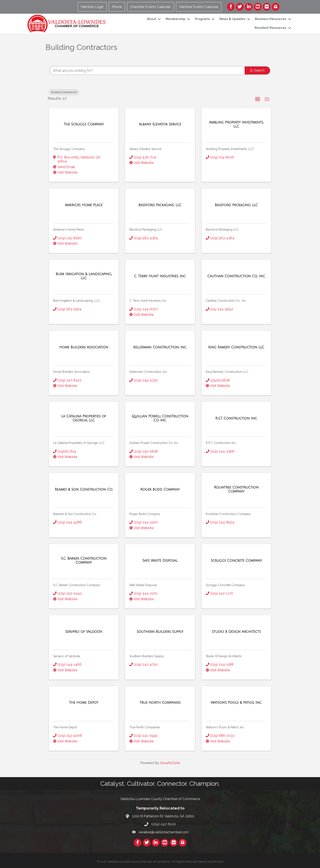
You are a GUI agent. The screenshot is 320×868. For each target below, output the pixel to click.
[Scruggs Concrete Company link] (236, 561)
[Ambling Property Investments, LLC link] (236, 124)
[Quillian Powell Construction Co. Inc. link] (160, 418)
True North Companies (145, 727)
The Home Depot (65, 727)
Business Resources (271, 19)
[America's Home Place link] (84, 205)
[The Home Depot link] (84, 703)
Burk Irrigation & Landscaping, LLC (77, 301)
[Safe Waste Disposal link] (160, 561)
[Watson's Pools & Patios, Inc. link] (236, 703)
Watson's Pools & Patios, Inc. (225, 727)
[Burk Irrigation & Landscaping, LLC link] (84, 276)
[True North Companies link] (160, 703)
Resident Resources (271, 28)
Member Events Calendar (199, 7)
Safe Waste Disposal (143, 585)
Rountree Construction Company (228, 514)
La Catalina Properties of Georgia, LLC (79, 443)
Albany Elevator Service (145, 149)
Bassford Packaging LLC (146, 230)
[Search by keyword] (147, 70)
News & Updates (232, 19)
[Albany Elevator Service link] (160, 124)
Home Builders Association (71, 372)
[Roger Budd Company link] (160, 490)
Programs (202, 19)
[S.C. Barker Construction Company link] (84, 561)
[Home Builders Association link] (84, 347)
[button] (258, 99)
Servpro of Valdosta (67, 656)
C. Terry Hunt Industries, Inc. (148, 301)
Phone (117, 7)
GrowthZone (170, 763)
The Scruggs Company (69, 149)
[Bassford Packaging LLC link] (160, 205)
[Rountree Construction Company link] (236, 489)
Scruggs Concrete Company (225, 585)
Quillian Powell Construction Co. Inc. (154, 443)
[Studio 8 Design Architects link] (236, 632)
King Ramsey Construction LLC (227, 372)
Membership (176, 19)
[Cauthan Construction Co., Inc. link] (236, 276)
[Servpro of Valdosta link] (84, 632)
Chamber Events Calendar (150, 7)
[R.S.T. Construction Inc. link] (236, 418)
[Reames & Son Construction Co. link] (84, 490)
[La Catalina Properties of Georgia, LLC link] (84, 418)
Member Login (92, 7)
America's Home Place (68, 230)
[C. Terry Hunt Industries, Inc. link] (160, 276)
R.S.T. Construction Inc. (221, 443)
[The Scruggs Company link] (84, 124)
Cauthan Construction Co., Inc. (226, 301)
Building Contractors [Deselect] (64, 92)
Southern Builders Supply (147, 656)
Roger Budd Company (145, 514)
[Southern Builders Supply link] (160, 632)
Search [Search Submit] (257, 70)
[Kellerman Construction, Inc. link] (160, 347)
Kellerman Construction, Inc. (148, 372)
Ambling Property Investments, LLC (230, 149)
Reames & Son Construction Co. (75, 514)
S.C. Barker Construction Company (77, 585)
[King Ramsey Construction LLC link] (236, 347)
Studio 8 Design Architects (224, 656)
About (151, 19)
